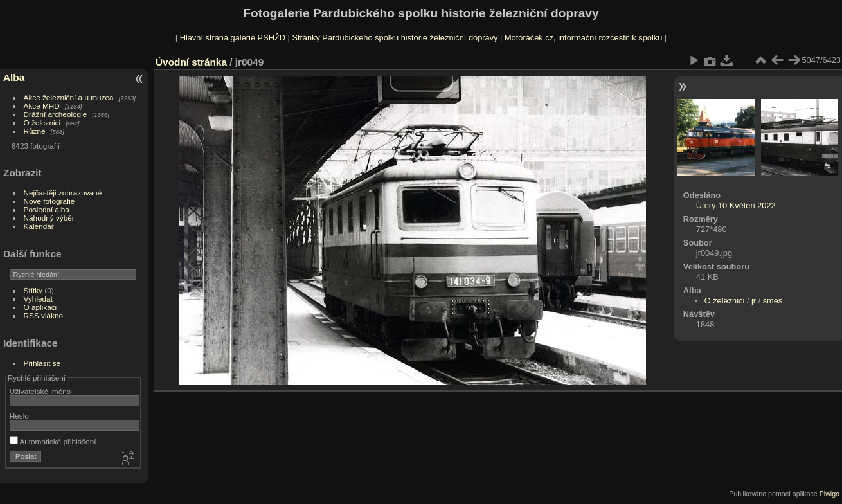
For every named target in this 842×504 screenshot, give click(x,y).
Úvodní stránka (191, 62)
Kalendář (39, 226)
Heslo (19, 416)
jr (754, 301)
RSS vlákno (43, 315)
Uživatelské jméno (40, 391)
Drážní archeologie (56, 114)
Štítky (33, 290)
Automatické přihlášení (53, 441)
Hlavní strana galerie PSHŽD (233, 38)
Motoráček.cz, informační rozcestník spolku (583, 38)
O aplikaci (40, 307)
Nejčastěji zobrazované (63, 193)
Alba (14, 77)
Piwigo (829, 494)
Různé (35, 131)
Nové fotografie (49, 201)
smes (773, 301)
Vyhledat (38, 299)
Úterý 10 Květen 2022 (736, 205)
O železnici (42, 122)
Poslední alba (47, 209)
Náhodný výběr (49, 218)
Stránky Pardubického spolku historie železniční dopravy (395, 38)
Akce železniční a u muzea (69, 97)
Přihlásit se (42, 363)
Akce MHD (42, 106)
